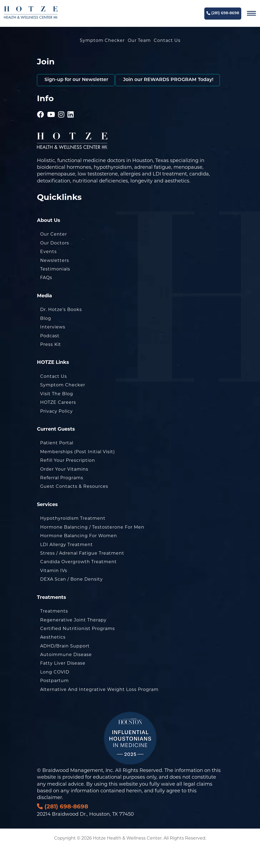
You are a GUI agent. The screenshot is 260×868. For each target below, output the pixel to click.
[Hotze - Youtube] (51, 127)
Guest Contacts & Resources (74, 506)
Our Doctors (55, 263)
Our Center (54, 254)
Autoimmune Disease (66, 675)
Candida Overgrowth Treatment (78, 582)
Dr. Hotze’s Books (61, 330)
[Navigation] (251, 13)
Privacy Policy (56, 431)
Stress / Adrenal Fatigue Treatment (82, 573)
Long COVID (55, 692)
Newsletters (55, 280)
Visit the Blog (57, 414)
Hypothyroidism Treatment (73, 538)
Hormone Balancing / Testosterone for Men (92, 547)
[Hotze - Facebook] (41, 127)
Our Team (139, 40)
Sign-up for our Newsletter (78, 80)
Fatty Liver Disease (63, 683)
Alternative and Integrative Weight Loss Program (99, 709)
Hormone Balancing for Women (79, 556)
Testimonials (55, 289)
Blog (46, 338)
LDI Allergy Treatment (67, 564)
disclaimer (50, 818)
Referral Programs (62, 498)
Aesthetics (53, 657)
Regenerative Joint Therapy (73, 640)
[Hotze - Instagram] (61, 127)
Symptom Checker (102, 40)
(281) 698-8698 (223, 13)
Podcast (50, 356)
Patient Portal (57, 463)
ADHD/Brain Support (65, 666)
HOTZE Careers (58, 422)
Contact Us (167, 40)
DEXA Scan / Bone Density (71, 599)
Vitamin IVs (54, 590)
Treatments (54, 631)
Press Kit (51, 365)
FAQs (46, 298)
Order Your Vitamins (64, 489)
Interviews (53, 347)
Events (48, 272)
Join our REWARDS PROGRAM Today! (91, 100)
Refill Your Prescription (68, 480)
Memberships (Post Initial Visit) (78, 472)
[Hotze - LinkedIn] (71, 127)
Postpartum (54, 701)
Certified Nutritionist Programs (78, 649)
